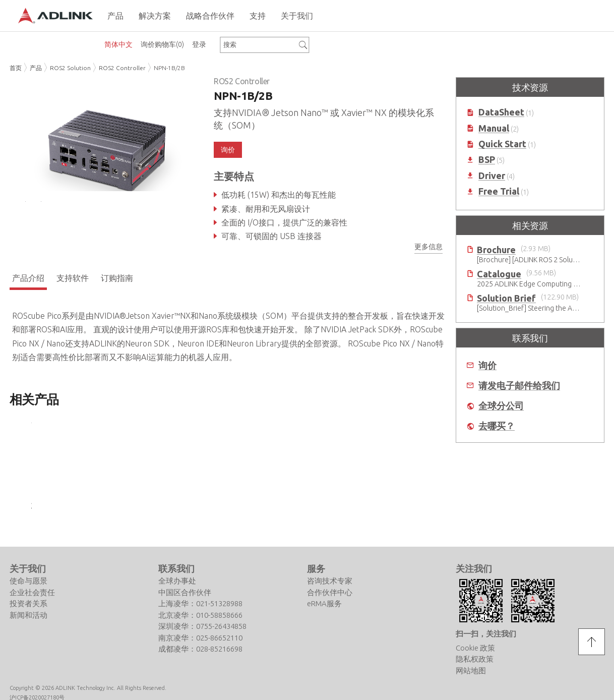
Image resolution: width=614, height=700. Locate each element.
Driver (492, 176)
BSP (487, 160)
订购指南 (117, 280)
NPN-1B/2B (169, 68)
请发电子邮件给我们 (519, 386)
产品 (36, 68)
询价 (228, 150)
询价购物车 (162, 44)
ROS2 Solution (70, 68)
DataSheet (501, 112)
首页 (16, 68)
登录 (199, 44)
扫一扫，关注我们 (486, 636)
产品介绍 (28, 280)
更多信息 (428, 247)
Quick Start (502, 144)
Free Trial (499, 191)
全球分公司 (501, 406)
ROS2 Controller (122, 68)
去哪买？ (497, 426)
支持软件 (73, 280)
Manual (494, 128)
